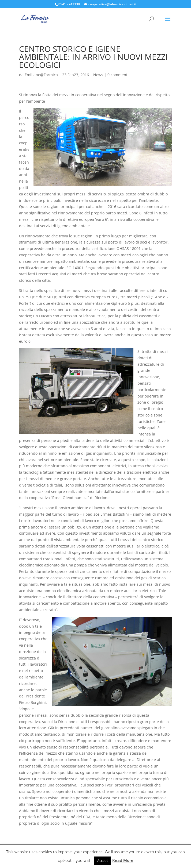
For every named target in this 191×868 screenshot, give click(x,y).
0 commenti (118, 75)
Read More (123, 860)
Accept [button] (103, 861)
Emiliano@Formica (41, 75)
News (98, 75)
